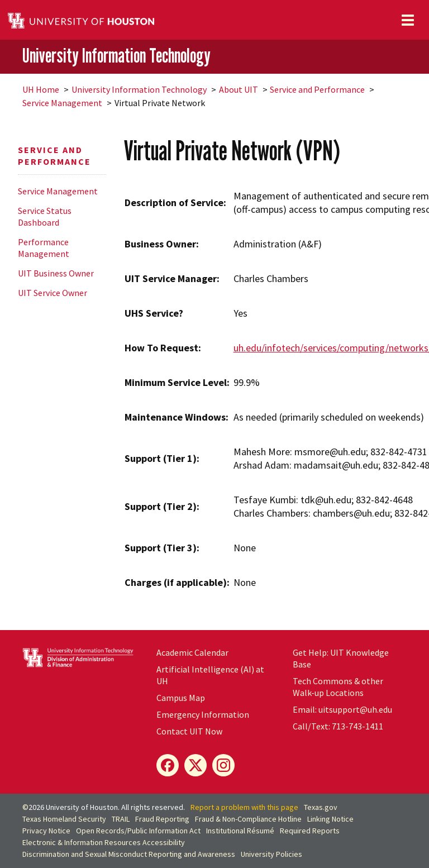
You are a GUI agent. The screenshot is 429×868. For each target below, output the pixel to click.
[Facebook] (168, 765)
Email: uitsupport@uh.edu (342, 709)
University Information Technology (116, 56)
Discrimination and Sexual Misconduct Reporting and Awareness (129, 854)
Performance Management (44, 248)
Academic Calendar (192, 652)
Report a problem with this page (244, 807)
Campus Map (181, 698)
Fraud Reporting (162, 819)
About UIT (239, 89)
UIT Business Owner (56, 273)
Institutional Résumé (240, 831)
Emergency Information (203, 714)
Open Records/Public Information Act (138, 831)
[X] (196, 765)
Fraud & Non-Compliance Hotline (248, 819)
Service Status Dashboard (45, 216)
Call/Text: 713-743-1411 (338, 726)
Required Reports (310, 831)
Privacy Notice (46, 831)
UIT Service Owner (53, 293)
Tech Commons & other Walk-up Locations (338, 687)
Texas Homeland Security (64, 819)
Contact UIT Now (189, 731)
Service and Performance (317, 89)
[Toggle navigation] (408, 20)
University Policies (271, 854)
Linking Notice (330, 819)
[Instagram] (223, 765)
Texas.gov (321, 807)
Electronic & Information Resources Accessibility (104, 842)
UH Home (41, 89)
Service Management (62, 103)
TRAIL (121, 819)
